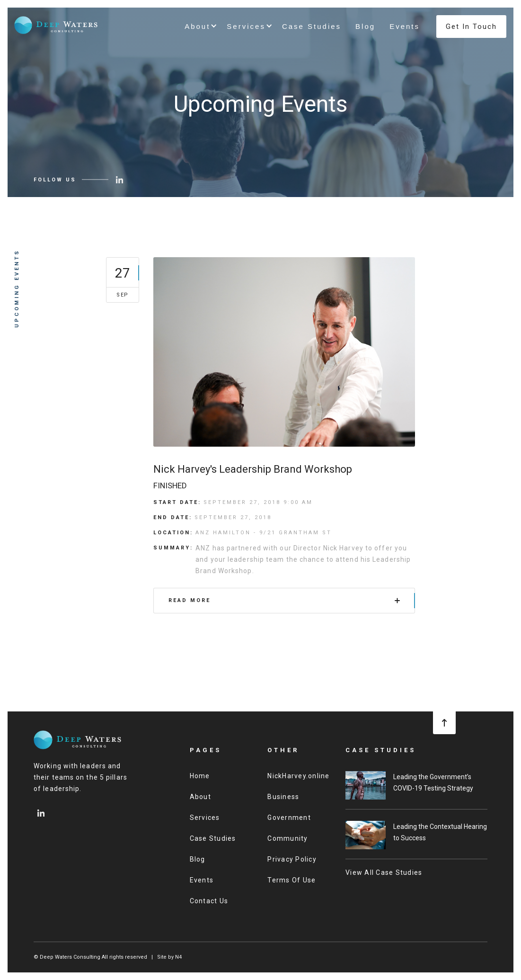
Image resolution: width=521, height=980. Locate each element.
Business (283, 797)
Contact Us (209, 901)
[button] (199, 27)
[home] (56, 25)
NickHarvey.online (298, 776)
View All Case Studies (384, 872)
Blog (365, 26)
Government (289, 818)
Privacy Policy (292, 859)
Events (405, 26)
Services (205, 818)
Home (200, 776)
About (200, 797)
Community (287, 838)
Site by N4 (169, 957)
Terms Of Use (291, 880)
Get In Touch (471, 27)
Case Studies (312, 26)
